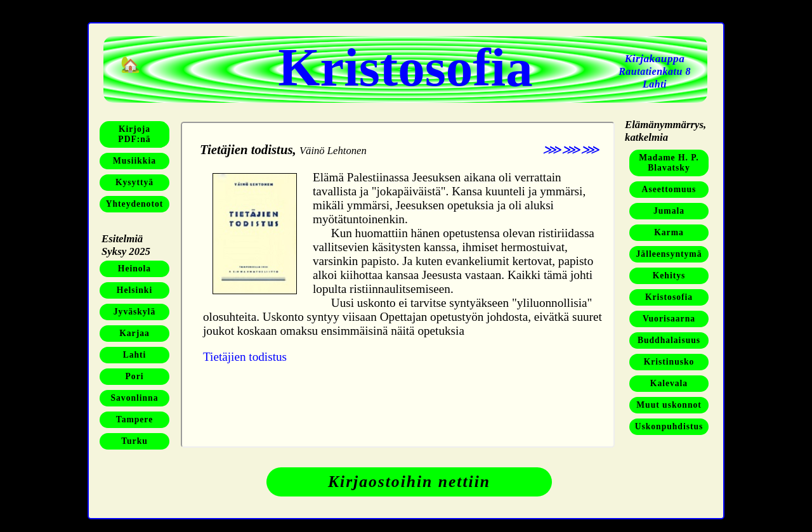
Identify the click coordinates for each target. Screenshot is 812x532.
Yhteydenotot (135, 204)
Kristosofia (669, 297)
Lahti (135, 355)
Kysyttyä (134, 182)
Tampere (134, 419)
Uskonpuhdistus (669, 426)
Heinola (134, 269)
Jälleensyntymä (669, 254)
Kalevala (669, 383)
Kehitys (669, 276)
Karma (669, 232)
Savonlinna (135, 398)
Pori (135, 376)
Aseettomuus (669, 189)
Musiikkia (134, 161)
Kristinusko (669, 362)
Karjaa (134, 333)
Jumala (669, 211)
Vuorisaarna (669, 319)
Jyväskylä (134, 312)
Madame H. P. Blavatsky (669, 163)
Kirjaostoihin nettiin (409, 482)
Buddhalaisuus (669, 340)
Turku (134, 441)
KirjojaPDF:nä (134, 134)
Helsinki (134, 290)
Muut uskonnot (669, 405)
